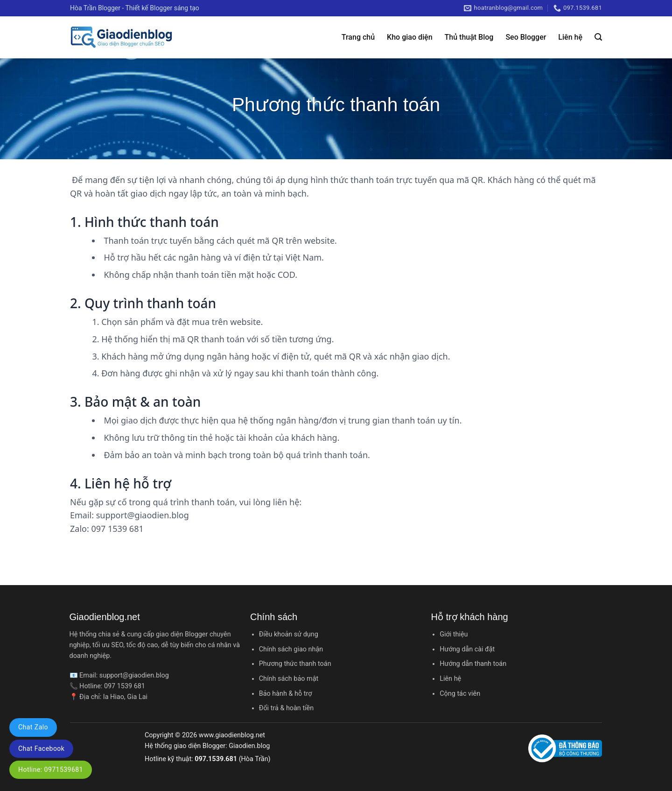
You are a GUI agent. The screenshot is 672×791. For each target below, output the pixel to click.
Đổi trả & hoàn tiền (286, 708)
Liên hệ (570, 37)
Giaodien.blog (249, 746)
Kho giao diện (409, 37)
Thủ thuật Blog (469, 37)
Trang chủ (358, 37)
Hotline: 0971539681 (51, 770)
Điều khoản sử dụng (289, 634)
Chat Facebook (41, 749)
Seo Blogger (526, 37)
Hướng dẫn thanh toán (473, 664)
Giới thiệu (454, 634)
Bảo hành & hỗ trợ (286, 694)
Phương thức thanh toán (295, 664)
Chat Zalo (33, 727)
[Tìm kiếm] (598, 37)
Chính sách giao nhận (291, 649)
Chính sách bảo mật (289, 679)
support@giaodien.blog (134, 675)
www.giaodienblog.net (232, 735)
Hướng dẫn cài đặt (467, 649)
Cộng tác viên (460, 694)
